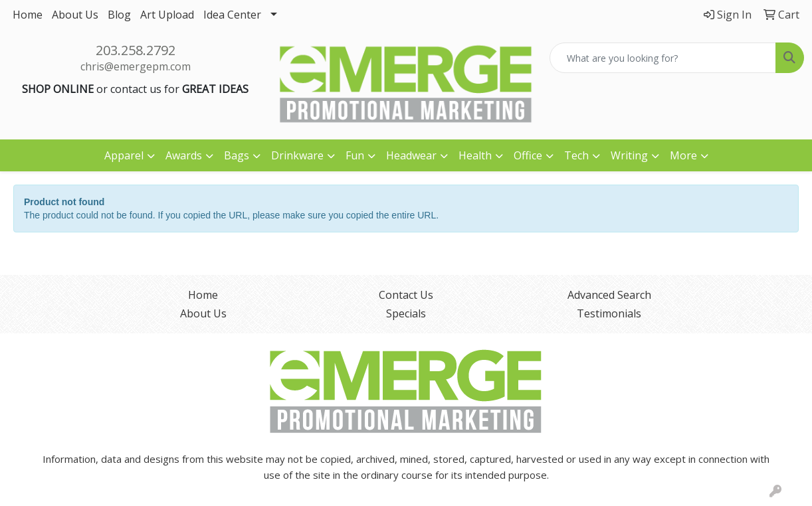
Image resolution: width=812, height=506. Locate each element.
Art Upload (167, 15)
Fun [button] (355, 155)
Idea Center (232, 15)
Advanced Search (609, 295)
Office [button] (528, 155)
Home (28, 15)
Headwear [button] (411, 155)
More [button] (683, 155)
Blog (119, 15)
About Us (75, 15)
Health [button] (475, 155)
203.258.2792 (136, 50)
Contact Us (406, 295)
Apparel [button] (124, 155)
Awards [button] (184, 155)
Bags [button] (237, 155)
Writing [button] (629, 155)
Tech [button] (576, 155)
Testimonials (609, 313)
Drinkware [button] (297, 155)
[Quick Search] (663, 58)
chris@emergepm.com (136, 66)
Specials (406, 313)
